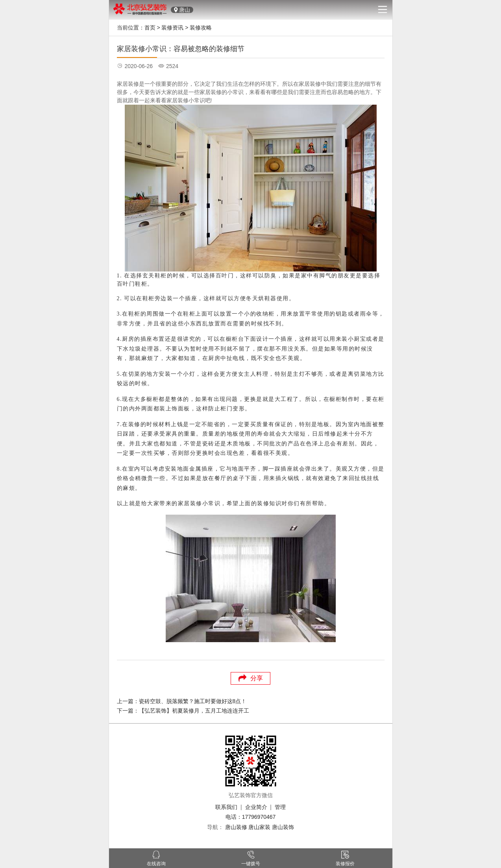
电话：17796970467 (251, 817)
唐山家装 (259, 827)
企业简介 (256, 807)
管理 (280, 807)
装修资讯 (172, 28)
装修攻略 (201, 28)
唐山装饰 (283, 827)
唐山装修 (236, 827)
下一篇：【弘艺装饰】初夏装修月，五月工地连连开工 (183, 711)
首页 (150, 28)
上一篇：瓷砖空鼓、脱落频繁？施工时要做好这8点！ (182, 701)
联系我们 (226, 807)
